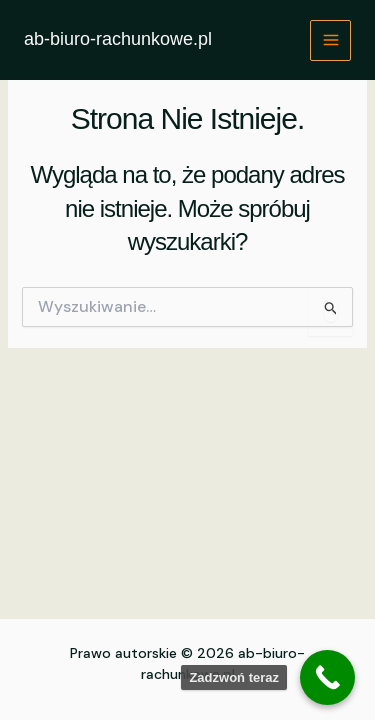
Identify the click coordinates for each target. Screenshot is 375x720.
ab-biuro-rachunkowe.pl (118, 39)
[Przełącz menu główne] (330, 40)
